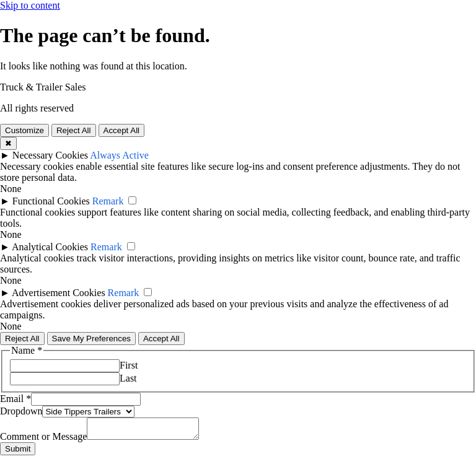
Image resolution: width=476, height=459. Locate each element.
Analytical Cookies (50, 247)
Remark (108, 201)
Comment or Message (43, 440)
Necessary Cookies (50, 155)
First (129, 365)
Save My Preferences (91, 339)
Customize (24, 130)
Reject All (74, 130)
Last (128, 378)
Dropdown (21, 411)
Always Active (119, 155)
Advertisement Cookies (59, 293)
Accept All (122, 130)
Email (15, 399)
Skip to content (30, 5)
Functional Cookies (51, 201)
